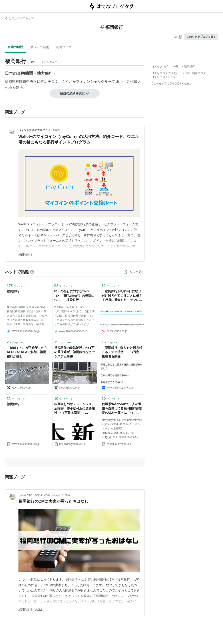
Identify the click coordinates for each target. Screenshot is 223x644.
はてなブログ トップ (19, 18)
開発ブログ (199, 73)
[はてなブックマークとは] (32, 272)
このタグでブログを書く (201, 37)
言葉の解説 (15, 47)
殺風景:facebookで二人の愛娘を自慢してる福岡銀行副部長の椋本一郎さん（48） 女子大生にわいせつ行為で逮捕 (122, 409)
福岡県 (10, 81)
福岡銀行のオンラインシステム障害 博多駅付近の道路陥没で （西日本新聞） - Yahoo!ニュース (74, 409)
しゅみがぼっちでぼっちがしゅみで (40, 495)
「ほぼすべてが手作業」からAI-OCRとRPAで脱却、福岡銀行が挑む (27, 352)
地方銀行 (45, 73)
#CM (38, 610)
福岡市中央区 (26, 81)
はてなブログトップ (164, 77)
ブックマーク (17, 286)
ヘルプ (186, 73)
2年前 (57, 130)
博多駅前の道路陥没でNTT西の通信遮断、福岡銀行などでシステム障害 (74, 352)
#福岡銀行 (26, 254)
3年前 (67, 495)
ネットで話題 (40, 47)
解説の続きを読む (75, 93)
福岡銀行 (13, 291)
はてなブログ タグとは (165, 73)
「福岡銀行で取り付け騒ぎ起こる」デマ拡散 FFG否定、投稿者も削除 (122, 352)
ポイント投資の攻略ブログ (34, 130)
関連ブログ (64, 47)
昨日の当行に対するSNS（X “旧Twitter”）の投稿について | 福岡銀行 (74, 295)
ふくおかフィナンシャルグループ (88, 81)
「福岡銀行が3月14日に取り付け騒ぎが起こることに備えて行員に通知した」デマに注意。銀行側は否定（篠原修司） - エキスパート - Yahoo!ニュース (122, 296)
